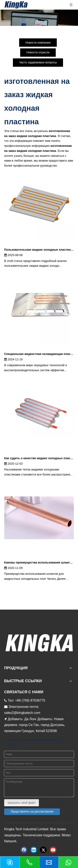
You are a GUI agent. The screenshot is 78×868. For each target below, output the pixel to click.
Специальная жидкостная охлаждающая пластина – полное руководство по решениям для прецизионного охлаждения (39, 354)
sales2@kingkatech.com (22, 713)
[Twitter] (43, 850)
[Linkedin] (34, 850)
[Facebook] (24, 850)
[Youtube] (53, 850)
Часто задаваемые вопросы (38, 62)
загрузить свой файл (22, 803)
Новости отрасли (38, 52)
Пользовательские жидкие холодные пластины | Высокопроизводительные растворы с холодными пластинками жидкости (39, 250)
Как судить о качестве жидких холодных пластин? (39, 458)
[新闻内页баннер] (39, 18)
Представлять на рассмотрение (32, 811)
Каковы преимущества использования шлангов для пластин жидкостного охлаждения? (39, 562)
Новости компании (38, 43)
